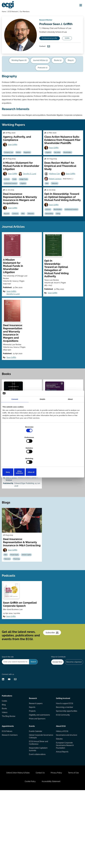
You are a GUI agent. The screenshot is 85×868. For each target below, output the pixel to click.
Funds (17, 217)
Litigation (49, 187)
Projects (33, 775)
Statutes (59, 804)
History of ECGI (62, 796)
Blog (4, 771)
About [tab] (70, 416)
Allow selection (42, 456)
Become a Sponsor (73, 716)
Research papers (36, 767)
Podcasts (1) (50, 90)
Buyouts (8, 259)
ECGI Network (14, 13)
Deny (16, 456)
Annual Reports (62, 818)
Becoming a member (64, 771)
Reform (21, 187)
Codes (5, 767)
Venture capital (30, 589)
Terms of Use (19, 856)
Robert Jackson (56, 217)
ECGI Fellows (8, 796)
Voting (48, 264)
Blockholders (60, 254)
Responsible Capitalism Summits (38, 815)
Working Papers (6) (23, 82)
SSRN (48, 57)
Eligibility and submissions (40, 779)
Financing (19, 594)
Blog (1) (33, 90)
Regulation (31, 187)
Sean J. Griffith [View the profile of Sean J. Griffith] (13, 500)
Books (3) (66, 82)
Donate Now (55, 716)
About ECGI (61, 790)
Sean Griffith (14, 179)
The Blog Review (9, 784)
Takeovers (57, 222)
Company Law (10, 187)
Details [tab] (43, 416)
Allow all (69, 456)
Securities (60, 187)
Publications (8, 761)
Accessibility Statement (62, 856)
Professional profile (53, 50)
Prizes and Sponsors (37, 784)
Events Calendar (36, 796)
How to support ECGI (64, 767)
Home (5, 13)
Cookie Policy (39, 856)
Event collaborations (37, 821)
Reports (32, 771)
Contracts (18, 259)
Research (33, 761)
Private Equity (17, 589)
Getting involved (63, 761)
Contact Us (49, 845)
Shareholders (71, 187)
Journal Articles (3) (46, 82)
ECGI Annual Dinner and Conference (39, 808)
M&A (48, 222)
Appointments (8, 790)
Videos (5, 779)
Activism (8, 217)
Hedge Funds (27, 217)
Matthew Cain (56, 211)
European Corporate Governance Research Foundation (65, 811)
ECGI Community (63, 779)
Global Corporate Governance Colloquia (38, 801)
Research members (10, 800)
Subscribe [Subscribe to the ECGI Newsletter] (54, 682)
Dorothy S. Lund (32, 211)
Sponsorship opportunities (66, 775)
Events (32, 790)
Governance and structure (66, 800)
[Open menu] (79, 6)
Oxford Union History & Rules (24, 845)
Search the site (8, 710)
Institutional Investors (12, 222)
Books (5, 775)
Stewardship (67, 259)
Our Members (26, 13)
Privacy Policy (67, 845)
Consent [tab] (15, 416)
